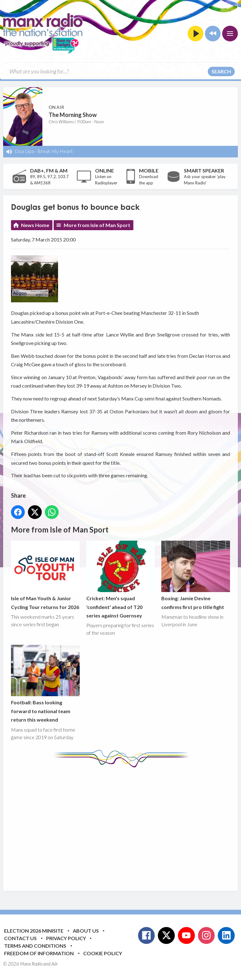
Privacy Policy (66, 938)
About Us (86, 931)
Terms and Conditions (35, 946)
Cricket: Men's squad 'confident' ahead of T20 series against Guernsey (121, 580)
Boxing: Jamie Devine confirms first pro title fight (196, 575)
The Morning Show (73, 115)
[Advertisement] (126, 824)
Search (221, 71)
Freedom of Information (39, 953)
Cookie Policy (103, 953)
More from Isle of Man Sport (97, 225)
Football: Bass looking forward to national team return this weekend (45, 684)
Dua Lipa (24, 151)
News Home (35, 225)
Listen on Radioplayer (106, 180)
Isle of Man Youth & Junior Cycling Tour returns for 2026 (45, 575)
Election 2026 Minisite (34, 931)
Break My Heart (55, 151)
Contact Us (20, 938)
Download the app (149, 180)
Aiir (55, 964)
